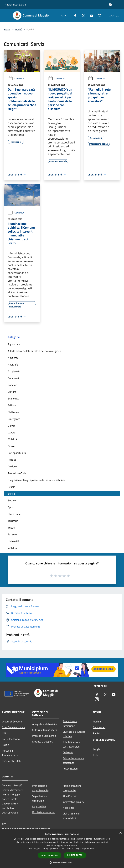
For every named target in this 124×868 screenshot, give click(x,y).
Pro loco (12, 466)
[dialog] (62, 849)
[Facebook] (74, 15)
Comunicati (16, 79)
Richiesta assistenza (43, 812)
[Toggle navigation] (6, 15)
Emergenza (14, 419)
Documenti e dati (11, 761)
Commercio (14, 378)
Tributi (11, 528)
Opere (11, 446)
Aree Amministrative (13, 727)
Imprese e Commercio (44, 736)
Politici (6, 745)
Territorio (13, 521)
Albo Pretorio (70, 796)
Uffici (5, 733)
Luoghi (97, 749)
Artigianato (14, 371)
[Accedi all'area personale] (110, 5)
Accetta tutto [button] (50, 855)
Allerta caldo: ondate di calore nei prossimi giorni (34, 351)
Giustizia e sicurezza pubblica (74, 734)
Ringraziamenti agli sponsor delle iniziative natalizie (36, 480)
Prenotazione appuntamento (40, 788)
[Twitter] (82, 15)
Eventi (97, 755)
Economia (13, 399)
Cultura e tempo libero (45, 730)
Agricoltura (14, 344)
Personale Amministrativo (10, 753)
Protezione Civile (17, 473)
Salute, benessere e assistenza (73, 760)
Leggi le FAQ (39, 806)
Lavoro (12, 432)
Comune (12, 385)
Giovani (12, 426)
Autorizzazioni (70, 769)
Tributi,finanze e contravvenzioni (72, 744)
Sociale (12, 500)
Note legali (69, 808)
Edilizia (12, 405)
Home (7, 29)
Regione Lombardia (15, 5)
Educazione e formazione (70, 724)
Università (14, 541)
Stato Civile (14, 514)
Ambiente (13, 358)
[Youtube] (90, 15)
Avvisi (96, 733)
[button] (62, 863)
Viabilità (12, 548)
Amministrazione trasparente (72, 788)
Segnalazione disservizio (40, 798)
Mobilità (12, 439)
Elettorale (13, 412)
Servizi (12, 494)
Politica (12, 460)
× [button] (120, 833)
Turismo (12, 534)
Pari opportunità (17, 453)
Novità (19, 29)
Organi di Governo (12, 721)
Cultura (12, 392)
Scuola (12, 487)
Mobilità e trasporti (43, 742)
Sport (11, 507)
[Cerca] (117, 16)
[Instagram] (98, 15)
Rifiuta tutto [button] (75, 855)
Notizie (97, 721)
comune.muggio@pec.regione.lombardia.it (26, 829)
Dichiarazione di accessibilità (71, 816)
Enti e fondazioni (11, 739)
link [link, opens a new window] (93, 849)
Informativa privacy (73, 802)
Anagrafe (13, 365)
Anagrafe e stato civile (45, 724)
